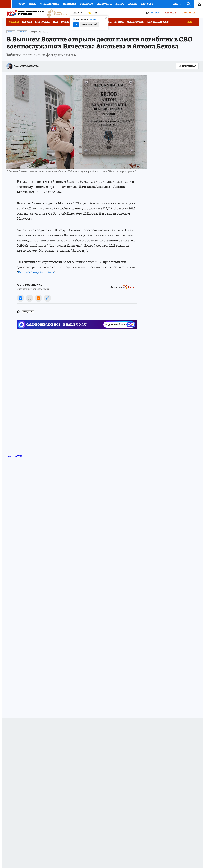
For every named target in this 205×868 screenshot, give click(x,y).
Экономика (104, 4)
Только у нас (68, 22)
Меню (4, 4)
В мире (120, 4)
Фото (21, 4)
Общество (86, 4)
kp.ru (131, 287)
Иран (55, 22)
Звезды (133, 4)
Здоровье (147, 4)
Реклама (170, 13)
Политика (70, 4)
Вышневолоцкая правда (36, 272)
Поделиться (187, 66)
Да (76, 25)
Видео (32, 4)
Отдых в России (135, 22)
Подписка (189, 13)
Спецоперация (50, 4)
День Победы (42, 22)
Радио (155, 13)
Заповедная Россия (158, 22)
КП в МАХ (119, 22)
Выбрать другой (89, 25)
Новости (27, 22)
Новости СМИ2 (15, 456)
